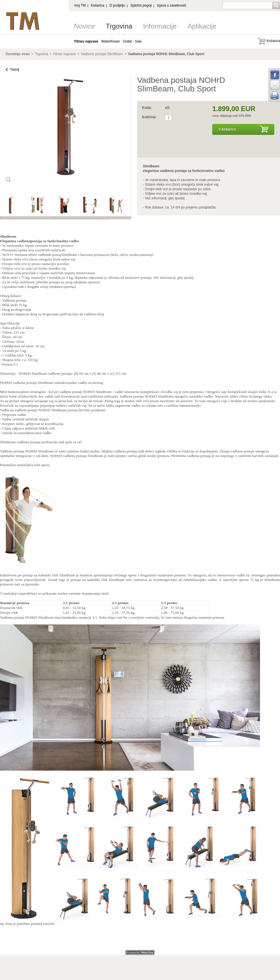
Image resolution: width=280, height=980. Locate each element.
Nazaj (15, 69)
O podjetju (117, 5)
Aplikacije (202, 26)
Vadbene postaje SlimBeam (102, 54)
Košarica (98, 5)
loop (8, 180)
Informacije (160, 26)
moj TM (80, 5)
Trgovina (119, 26)
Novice (84, 26)
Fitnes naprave (64, 54)
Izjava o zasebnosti (171, 5)
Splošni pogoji (141, 5)
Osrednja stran (18, 54)
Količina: (149, 117)
